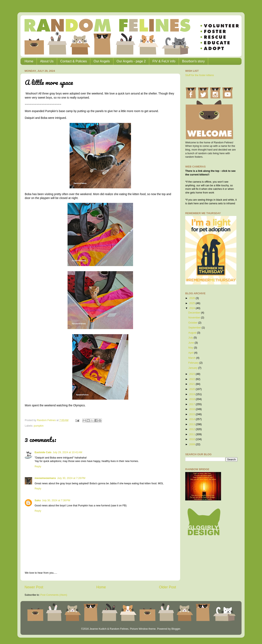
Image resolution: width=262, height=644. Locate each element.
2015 (192, 414)
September (195, 328)
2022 (192, 379)
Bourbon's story (194, 61)
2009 (192, 444)
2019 (192, 394)
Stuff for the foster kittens (200, 75)
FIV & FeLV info (164, 61)
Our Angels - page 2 (131, 61)
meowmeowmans (45, 478)
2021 (192, 384)
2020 (192, 389)
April (191, 353)
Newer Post (34, 587)
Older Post (168, 587)
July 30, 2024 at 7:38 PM (56, 500)
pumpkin (39, 426)
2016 (192, 409)
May (191, 348)
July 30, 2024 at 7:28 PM (71, 478)
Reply (38, 466)
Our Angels (102, 61)
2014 (192, 419)
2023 (192, 374)
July (191, 338)
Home (29, 61)
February (194, 363)
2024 (192, 308)
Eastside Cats (43, 452)
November (195, 318)
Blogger (176, 629)
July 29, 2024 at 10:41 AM (68, 452)
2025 (192, 303)
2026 (192, 298)
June (191, 343)
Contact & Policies (74, 61)
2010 (192, 439)
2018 (192, 399)
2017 (192, 404)
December (195, 313)
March (192, 358)
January (193, 368)
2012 (192, 429)
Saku (38, 500)
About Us (47, 61)
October (193, 323)
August (193, 333)
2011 (192, 434)
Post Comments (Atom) (54, 595)
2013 (192, 424)
